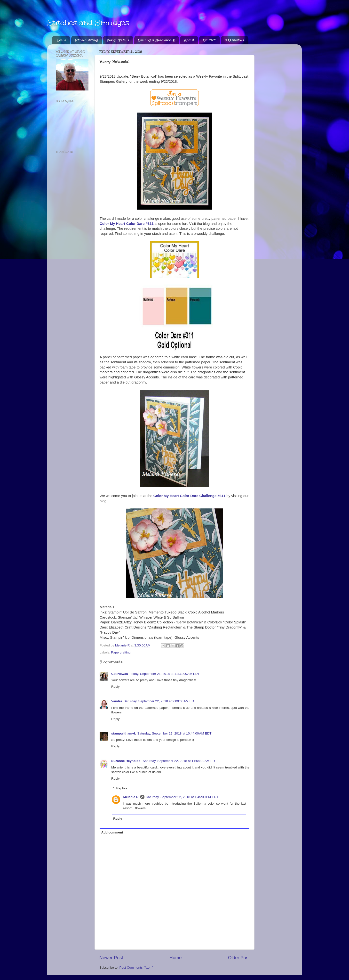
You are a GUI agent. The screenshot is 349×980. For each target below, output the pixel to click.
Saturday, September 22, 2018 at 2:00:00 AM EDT (160, 701)
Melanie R (131, 797)
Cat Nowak (120, 674)
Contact (209, 40)
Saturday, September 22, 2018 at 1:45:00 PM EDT (182, 797)
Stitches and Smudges (88, 23)
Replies (122, 788)
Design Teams (118, 40)
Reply (115, 687)
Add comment (112, 832)
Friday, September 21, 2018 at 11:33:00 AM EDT (165, 674)
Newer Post (111, 958)
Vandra (117, 701)
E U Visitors (234, 40)
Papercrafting (87, 40)
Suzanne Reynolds (126, 761)
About (189, 40)
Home (62, 40)
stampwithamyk (123, 733)
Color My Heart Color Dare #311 (127, 224)
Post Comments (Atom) (136, 968)
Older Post (239, 958)
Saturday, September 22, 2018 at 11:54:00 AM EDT (180, 761)
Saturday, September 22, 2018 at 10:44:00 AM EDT (174, 733)
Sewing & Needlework (157, 40)
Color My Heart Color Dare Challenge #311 (190, 496)
